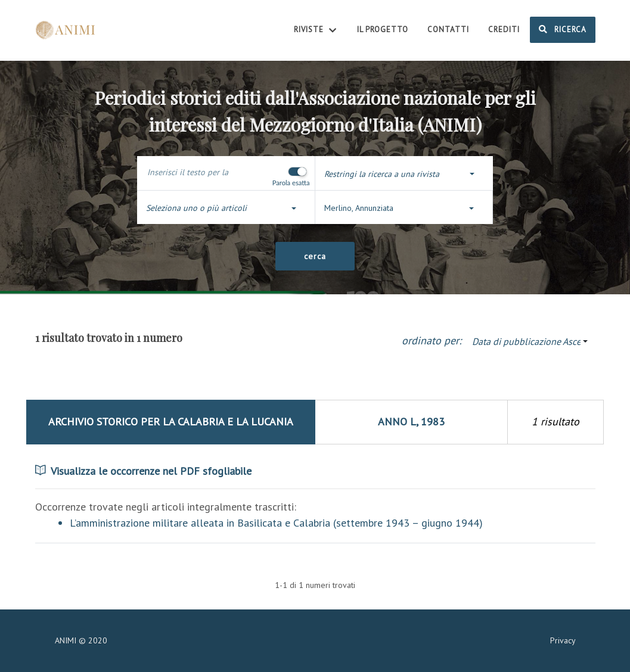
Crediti (504, 29)
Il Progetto (383, 29)
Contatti (448, 29)
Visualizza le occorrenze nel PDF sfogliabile (143, 471)
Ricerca (563, 29)
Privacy (563, 640)
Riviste (316, 30)
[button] (404, 174)
